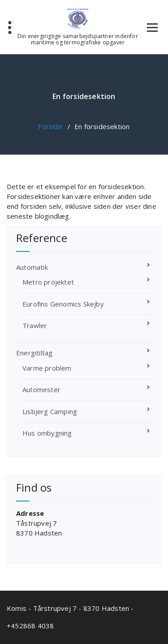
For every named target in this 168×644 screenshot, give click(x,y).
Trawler (35, 325)
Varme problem (47, 368)
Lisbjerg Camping (50, 411)
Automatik (32, 267)
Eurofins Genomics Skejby (63, 304)
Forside (50, 126)
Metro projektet (48, 282)
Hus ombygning (47, 433)
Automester (41, 389)
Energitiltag (34, 353)
